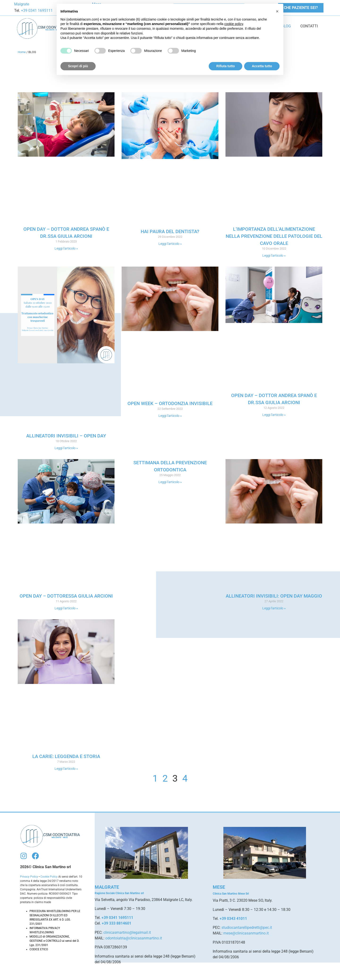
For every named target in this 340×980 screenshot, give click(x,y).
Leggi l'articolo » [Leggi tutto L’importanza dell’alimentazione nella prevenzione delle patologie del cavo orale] (274, 255)
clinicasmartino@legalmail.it (127, 932)
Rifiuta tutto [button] (226, 66)
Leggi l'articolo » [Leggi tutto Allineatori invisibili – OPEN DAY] (66, 448)
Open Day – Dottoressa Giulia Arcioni (66, 596)
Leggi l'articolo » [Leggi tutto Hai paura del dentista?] (170, 244)
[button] (277, 11)
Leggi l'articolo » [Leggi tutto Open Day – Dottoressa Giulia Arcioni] (66, 608)
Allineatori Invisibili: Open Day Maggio (274, 596)
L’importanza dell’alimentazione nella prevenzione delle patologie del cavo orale (274, 236)
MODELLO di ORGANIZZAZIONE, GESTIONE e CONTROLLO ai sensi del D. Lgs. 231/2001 (54, 941)
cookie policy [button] (234, 24)
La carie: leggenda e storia (66, 756)
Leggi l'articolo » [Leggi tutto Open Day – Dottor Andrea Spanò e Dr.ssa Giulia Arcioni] (66, 248)
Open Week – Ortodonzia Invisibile (170, 403)
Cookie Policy (49, 877)
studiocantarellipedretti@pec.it (247, 928)
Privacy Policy (29, 877)
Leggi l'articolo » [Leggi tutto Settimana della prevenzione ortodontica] (170, 482)
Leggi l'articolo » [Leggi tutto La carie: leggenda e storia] (66, 769)
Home (22, 52)
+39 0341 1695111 (36, 10)
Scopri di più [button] (78, 66)
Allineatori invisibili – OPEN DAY (66, 436)
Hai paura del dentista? (170, 231)
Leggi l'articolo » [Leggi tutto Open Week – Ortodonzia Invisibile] (170, 416)
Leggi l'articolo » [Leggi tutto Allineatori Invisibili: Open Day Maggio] (274, 608)
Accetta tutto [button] (262, 66)
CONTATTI (309, 26)
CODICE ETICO (39, 949)
